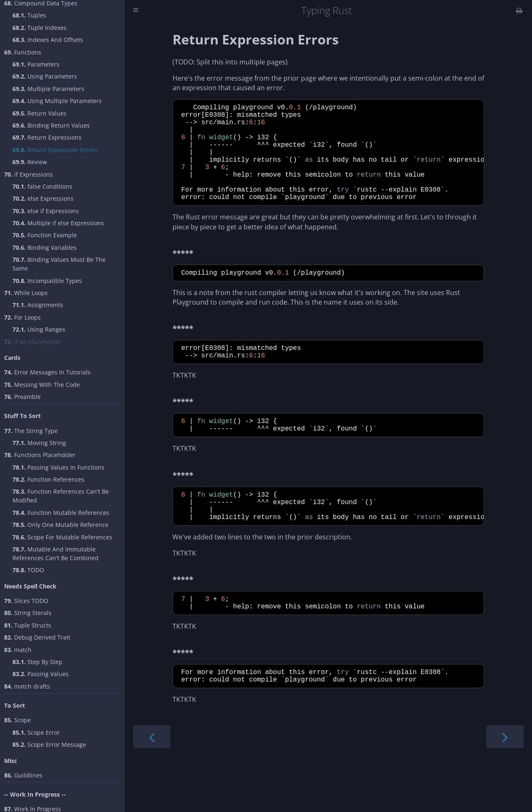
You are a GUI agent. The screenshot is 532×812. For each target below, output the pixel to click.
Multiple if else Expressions (58, 223)
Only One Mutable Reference (60, 525)
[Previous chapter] (152, 780)
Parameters (36, 64)
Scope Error (36, 732)
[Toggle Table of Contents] (136, 11)
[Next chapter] (505, 780)
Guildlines (23, 775)
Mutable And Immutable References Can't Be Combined (55, 554)
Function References (48, 479)
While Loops (26, 293)
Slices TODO (26, 601)
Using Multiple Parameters (57, 101)
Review (30, 162)
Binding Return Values (51, 125)
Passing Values (41, 674)
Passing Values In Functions (58, 467)
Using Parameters (45, 76)
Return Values (39, 113)
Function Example (45, 235)
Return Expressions (47, 137)
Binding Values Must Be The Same (59, 264)
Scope (17, 720)
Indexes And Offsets (48, 40)
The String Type (31, 431)
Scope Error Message (49, 744)
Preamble (22, 397)
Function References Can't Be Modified (61, 496)
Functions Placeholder (40, 455)
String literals (28, 613)
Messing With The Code (42, 385)
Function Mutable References (61, 513)
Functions (23, 52)
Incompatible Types (47, 281)
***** (183, 274)
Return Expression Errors (55, 150)
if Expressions (28, 174)
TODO (28, 570)
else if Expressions (46, 211)
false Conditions (42, 186)
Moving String (39, 443)
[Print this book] (519, 10)
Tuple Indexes (39, 28)
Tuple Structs (28, 625)
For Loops (22, 317)
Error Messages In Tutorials (47, 372)
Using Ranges (39, 329)
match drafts (27, 686)
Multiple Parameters (48, 89)
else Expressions (43, 198)
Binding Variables (44, 247)
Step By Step (37, 662)
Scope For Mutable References (62, 537)
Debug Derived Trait (37, 637)
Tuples (29, 15)
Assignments (38, 305)
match (18, 650)
